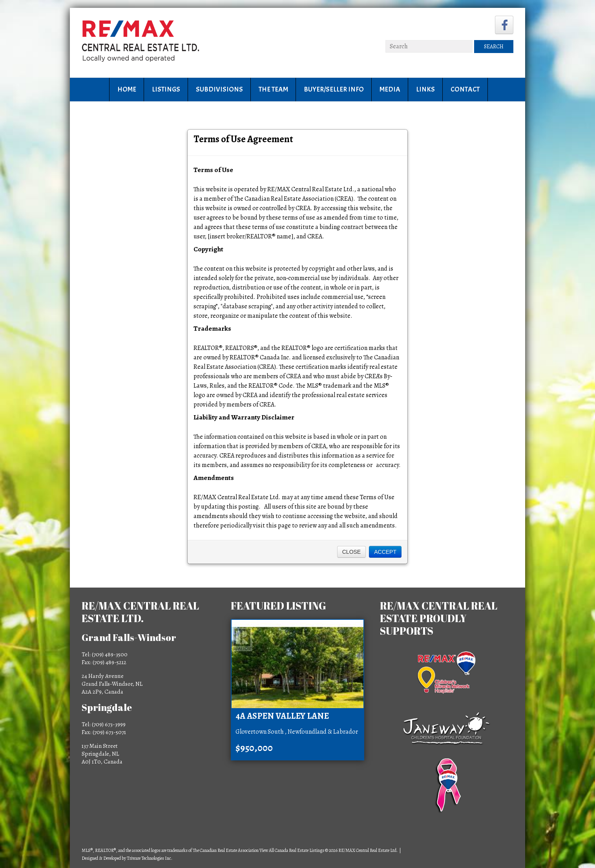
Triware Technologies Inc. (150, 858)
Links (425, 89)
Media (390, 89)
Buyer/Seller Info (334, 89)
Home (127, 89)
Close (351, 552)
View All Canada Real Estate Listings (292, 850)
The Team (273, 89)
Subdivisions (219, 89)
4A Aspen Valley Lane (282, 716)
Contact (465, 89)
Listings (166, 89)
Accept (385, 552)
